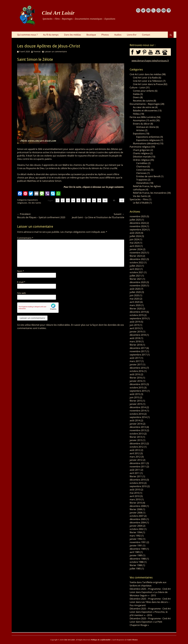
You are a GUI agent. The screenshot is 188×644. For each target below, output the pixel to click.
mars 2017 (135, 361)
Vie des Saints (35, 203)
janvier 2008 (136, 513)
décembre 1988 (138, 559)
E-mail (21, 282)
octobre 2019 (137, 315)
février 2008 (136, 509)
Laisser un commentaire (56, 51)
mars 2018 (135, 341)
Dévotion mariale (142, 157)
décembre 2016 (138, 368)
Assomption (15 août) (144, 120)
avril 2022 (135, 269)
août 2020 (135, 289)
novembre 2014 (138, 411)
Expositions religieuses (148, 140)
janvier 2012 (136, 460)
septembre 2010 (138, 486)
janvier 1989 (136, 555)
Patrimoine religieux (140, 147)
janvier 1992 (136, 539)
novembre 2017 (138, 351)
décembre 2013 (138, 427)
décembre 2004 (138, 522)
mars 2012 (135, 457)
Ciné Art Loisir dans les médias (145, 74)
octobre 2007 (137, 516)
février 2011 (136, 476)
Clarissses (141, 173)
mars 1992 (135, 536)
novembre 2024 (138, 226)
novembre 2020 (138, 286)
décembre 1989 (138, 549)
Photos (105, 35)
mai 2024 (134, 243)
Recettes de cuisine (143, 101)
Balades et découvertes (145, 111)
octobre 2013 (137, 434)
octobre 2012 (137, 447)
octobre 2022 (137, 262)
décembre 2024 (138, 223)
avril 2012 (135, 453)
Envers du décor (141, 124)
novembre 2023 (138, 253)
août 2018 (135, 338)
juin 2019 (134, 325)
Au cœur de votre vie (144, 107)
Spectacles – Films (139, 199)
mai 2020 (134, 299)
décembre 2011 (138, 463)
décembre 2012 (138, 444)
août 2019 (135, 322)
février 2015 (136, 401)
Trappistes (142, 180)
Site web (21, 293)
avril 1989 (135, 552)
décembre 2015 (138, 384)
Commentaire (25, 238)
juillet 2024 (135, 236)
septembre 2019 (138, 318)
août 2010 (135, 490)
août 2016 (135, 374)
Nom (21, 271)
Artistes (140, 130)
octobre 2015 (137, 388)
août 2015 (135, 394)
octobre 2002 (137, 529)
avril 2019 (135, 328)
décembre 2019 (138, 312)
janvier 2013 (136, 440)
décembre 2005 (138, 519)
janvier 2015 (136, 404)
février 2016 (136, 378)
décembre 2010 (138, 480)
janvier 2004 (136, 526)
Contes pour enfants (144, 91)
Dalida (136, 94)
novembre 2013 (138, 430)
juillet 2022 (135, 266)
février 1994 (136, 532)
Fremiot (37, 51)
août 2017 (135, 358)
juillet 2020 (135, 292)
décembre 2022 (138, 259)
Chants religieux (141, 153)
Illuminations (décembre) (146, 143)
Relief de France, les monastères (150, 193)
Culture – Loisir (137, 87)
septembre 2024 (138, 230)
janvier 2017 (136, 365)
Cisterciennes (143, 170)
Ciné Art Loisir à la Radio (145, 78)
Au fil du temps (51, 35)
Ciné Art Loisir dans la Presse (148, 84)
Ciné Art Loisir (58, 13)
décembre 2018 (138, 335)
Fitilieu (136, 114)
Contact (146, 35)
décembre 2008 (138, 506)
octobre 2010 (137, 483)
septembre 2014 (138, 417)
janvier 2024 (136, 249)
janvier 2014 (136, 424)
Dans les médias (73, 35)
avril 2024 (135, 246)
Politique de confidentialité (101, 640)
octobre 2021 (137, 272)
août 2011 (135, 470)
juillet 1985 (135, 569)
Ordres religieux (141, 160)
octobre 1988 (137, 562)
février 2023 (136, 256)
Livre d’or (132, 35)
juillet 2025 (135, 220)
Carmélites (142, 163)
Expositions (139, 134)
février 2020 (136, 309)
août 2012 (135, 450)
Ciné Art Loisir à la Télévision (148, 81)
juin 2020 (134, 295)
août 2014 (135, 420)
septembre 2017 (138, 355)
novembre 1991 (138, 542)
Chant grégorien (141, 150)
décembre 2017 (138, 348)
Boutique (91, 35)
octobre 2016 (137, 371)
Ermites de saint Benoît (148, 176)
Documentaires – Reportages (145, 104)
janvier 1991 (136, 546)
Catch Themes (132, 640)
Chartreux (141, 166)
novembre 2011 (138, 467)
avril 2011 (135, 473)
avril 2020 (135, 302)
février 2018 (136, 345)
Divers (136, 97)
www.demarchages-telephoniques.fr (150, 61)
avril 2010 (135, 496)
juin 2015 (134, 397)
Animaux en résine (146, 127)
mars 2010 (135, 499)
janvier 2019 (136, 332)
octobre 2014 (137, 414)
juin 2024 (134, 239)
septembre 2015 (138, 391)
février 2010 (136, 503)
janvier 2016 (136, 381)
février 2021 (136, 279)
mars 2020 (135, 305)
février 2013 (136, 437)
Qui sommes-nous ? (27, 35)
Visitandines (143, 183)
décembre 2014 (138, 407)
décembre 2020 (138, 282)
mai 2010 (134, 493)
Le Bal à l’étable (141, 203)
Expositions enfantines (148, 137)
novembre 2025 (138, 216)
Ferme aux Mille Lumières (143, 117)
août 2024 (135, 233)
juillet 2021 (135, 276)
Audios (118, 35)
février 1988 (136, 565)
